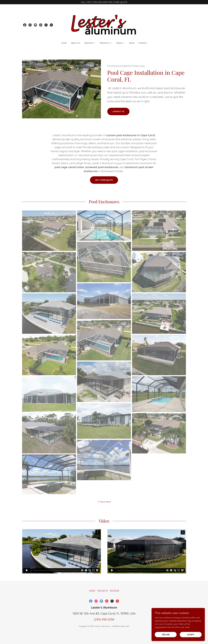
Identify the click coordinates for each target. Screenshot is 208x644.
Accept (191, 634)
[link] (25, 25)
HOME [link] (64, 43)
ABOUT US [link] (76, 43)
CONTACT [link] (143, 43)
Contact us (118, 111)
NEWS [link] (132, 43)
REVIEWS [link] (115, 600)
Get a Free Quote (104, 180)
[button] (90, 43)
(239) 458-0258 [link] (104, 628)
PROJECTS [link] (103, 600)
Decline (166, 634)
